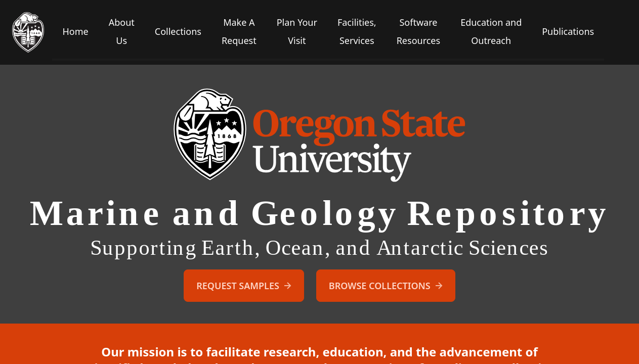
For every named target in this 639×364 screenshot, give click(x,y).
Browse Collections (387, 286)
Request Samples (245, 286)
